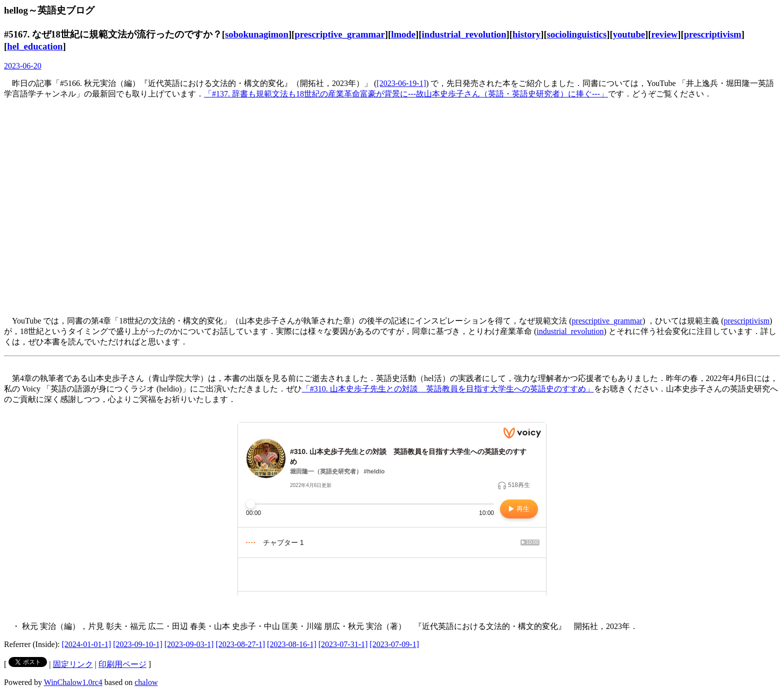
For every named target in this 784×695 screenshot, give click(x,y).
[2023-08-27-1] (240, 644)
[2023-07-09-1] (394, 644)
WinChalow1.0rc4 (73, 682)
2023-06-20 (23, 66)
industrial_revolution (464, 34)
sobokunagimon (257, 34)
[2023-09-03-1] (189, 644)
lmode (403, 34)
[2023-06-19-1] (401, 83)
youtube (629, 34)
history (526, 34)
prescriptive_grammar (339, 34)
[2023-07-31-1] (343, 644)
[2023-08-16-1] (292, 644)
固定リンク (73, 664)
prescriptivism (713, 34)
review (665, 34)
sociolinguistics (577, 34)
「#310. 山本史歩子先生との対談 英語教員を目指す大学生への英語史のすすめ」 (448, 389)
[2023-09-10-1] (138, 644)
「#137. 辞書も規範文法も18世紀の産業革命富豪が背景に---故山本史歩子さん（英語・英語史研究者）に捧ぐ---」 (406, 94)
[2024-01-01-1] (87, 644)
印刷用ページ (122, 664)
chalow (146, 682)
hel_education (35, 46)
